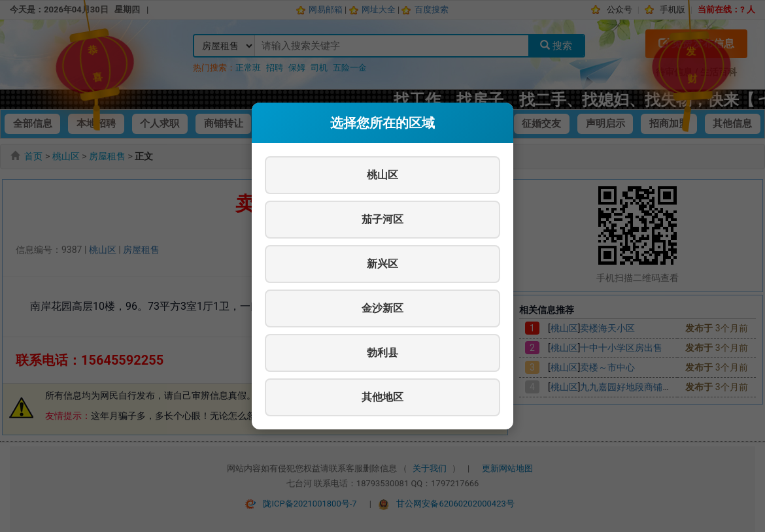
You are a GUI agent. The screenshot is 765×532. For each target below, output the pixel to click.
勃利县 (382, 353)
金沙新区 (382, 308)
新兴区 (382, 264)
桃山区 (382, 175)
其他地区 (382, 397)
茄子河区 (382, 219)
